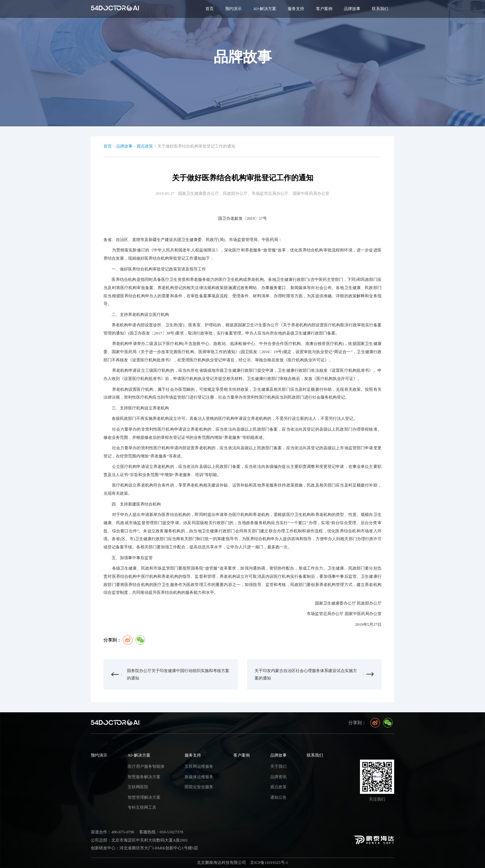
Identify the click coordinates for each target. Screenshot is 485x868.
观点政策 (145, 146)
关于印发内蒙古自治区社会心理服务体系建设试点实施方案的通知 (306, 674)
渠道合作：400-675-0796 (112, 832)
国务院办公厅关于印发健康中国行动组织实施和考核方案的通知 (178, 674)
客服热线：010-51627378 (161, 832)
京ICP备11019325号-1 (269, 862)
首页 (210, 9)
